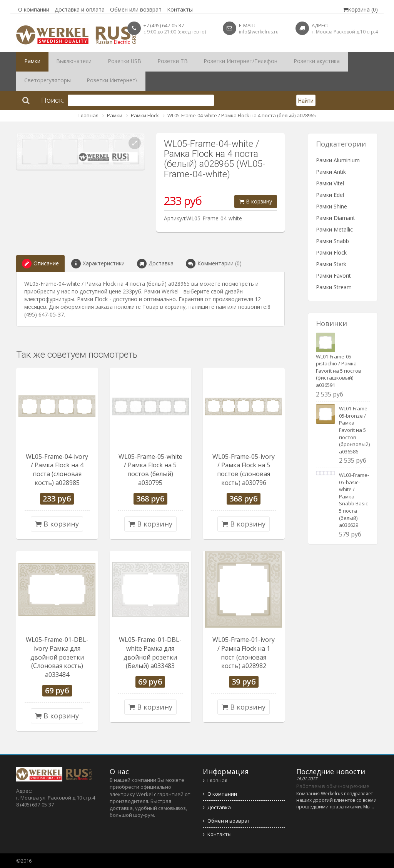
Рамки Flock (145, 115)
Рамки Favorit (333, 276)
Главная (88, 115)
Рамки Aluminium (338, 160)
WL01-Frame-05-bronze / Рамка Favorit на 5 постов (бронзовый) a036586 (354, 430)
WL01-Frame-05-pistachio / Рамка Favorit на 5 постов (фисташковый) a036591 (339, 371)
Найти (306, 101)
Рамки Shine (331, 206)
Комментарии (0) (214, 264)
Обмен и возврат (226, 821)
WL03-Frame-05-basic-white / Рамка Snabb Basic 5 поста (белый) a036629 (354, 500)
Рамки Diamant (336, 218)
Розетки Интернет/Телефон (211, 62)
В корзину (256, 201)
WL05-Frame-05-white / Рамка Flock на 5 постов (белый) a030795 (150, 470)
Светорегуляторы (334, 62)
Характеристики (98, 264)
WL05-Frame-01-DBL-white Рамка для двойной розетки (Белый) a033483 (150, 653)
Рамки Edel (330, 195)
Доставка (155, 264)
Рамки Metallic (334, 229)
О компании (34, 9)
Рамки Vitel (330, 183)
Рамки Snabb (332, 241)
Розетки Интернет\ (46, 81)
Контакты (180, 9)
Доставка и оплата (80, 9)
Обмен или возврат (136, 9)
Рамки (30, 62)
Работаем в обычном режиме (333, 786)
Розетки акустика (279, 62)
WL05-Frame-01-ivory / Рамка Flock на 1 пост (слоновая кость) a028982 (244, 653)
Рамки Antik (331, 172)
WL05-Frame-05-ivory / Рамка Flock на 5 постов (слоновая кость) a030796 (244, 470)
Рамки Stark (331, 264)
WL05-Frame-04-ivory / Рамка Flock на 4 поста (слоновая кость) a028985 (57, 470)
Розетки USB (110, 62)
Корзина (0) (360, 9)
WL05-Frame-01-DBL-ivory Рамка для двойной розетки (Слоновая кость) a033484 (57, 657)
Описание (40, 264)
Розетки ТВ (151, 62)
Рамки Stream (334, 287)
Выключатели (66, 62)
